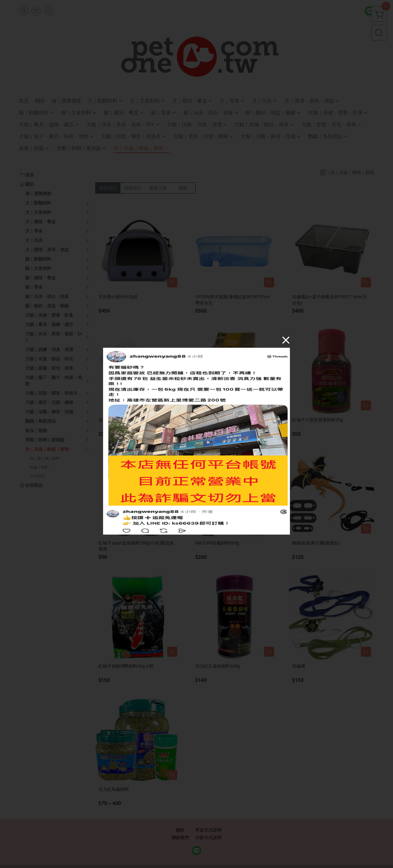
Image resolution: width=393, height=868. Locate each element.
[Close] (286, 340)
